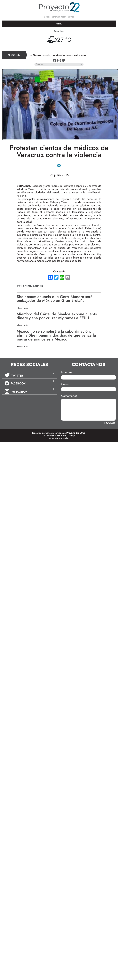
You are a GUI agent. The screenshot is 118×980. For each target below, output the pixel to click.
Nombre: (67, 372)
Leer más (23, 308)
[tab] (29, 375)
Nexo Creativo (68, 436)
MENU (59, 24)
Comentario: (69, 396)
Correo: (66, 384)
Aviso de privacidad (59, 438)
